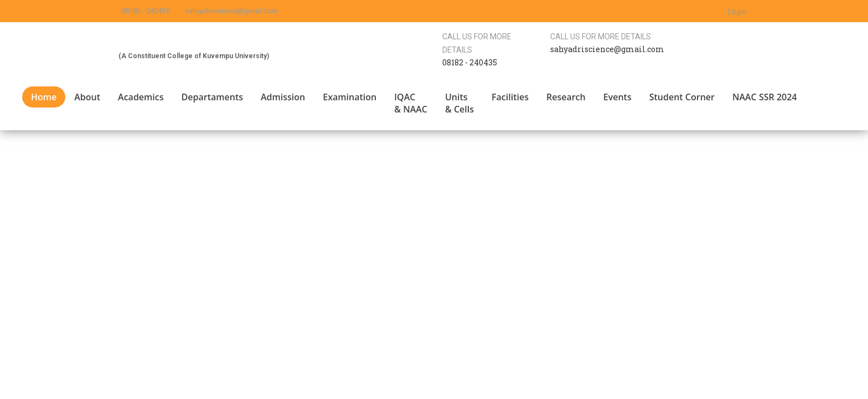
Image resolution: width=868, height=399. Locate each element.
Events (618, 97)
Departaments (212, 97)
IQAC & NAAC (411, 103)
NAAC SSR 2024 (765, 97)
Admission (283, 97)
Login (737, 12)
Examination (350, 97)
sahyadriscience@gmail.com (231, 11)
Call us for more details (601, 37)
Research (566, 97)
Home (44, 97)
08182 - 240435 (145, 11)
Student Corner (682, 97)
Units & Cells (459, 103)
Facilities (510, 97)
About (87, 97)
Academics (141, 97)
